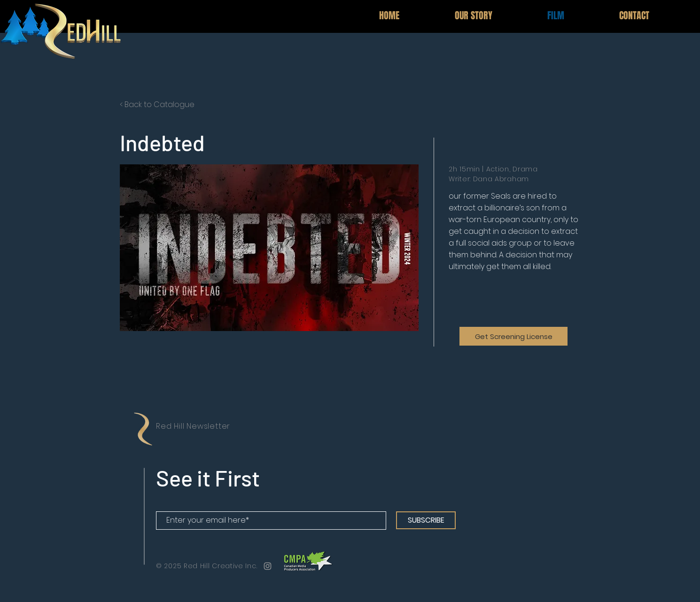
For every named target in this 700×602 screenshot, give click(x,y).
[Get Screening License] (513, 336)
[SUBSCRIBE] (426, 520)
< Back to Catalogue (157, 104)
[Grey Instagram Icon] (268, 566)
